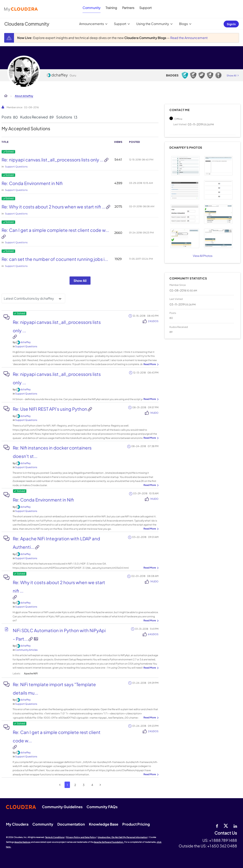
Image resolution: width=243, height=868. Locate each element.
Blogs (183, 24)
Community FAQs (102, 807)
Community (92, 8)
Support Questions (16, 167)
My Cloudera (17, 824)
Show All (80, 281)
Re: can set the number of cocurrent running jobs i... (55, 259)
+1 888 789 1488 (223, 840)
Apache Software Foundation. (109, 842)
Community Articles (26, 650)
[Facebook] (217, 826)
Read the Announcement (189, 38)
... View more (150, 364)
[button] (185, 166)
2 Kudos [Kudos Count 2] (153, 321)
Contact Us (226, 833)
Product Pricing (136, 824)
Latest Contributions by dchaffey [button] (29, 298)
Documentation (71, 824)
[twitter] (226, 826)
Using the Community (153, 24)
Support (145, 8)
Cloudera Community (27, 24)
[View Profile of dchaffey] (25, 342)
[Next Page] (100, 785)
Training (111, 8)
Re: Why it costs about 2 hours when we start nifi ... (54, 207)
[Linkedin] (235, 826)
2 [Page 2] (75, 785)
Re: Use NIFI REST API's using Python (50, 409)
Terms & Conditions (55, 837)
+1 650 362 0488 (222, 846)
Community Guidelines (62, 807)
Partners (128, 8)
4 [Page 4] (92, 785)
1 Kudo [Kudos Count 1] (154, 413)
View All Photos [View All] (203, 256)
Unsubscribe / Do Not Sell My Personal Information (122, 837)
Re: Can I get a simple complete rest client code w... (55, 230)
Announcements (92, 24)
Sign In (231, 24)
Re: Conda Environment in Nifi (32, 183)
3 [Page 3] (84, 785)
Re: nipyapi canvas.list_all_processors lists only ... (53, 160)
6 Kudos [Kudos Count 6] (153, 634)
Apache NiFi (31, 673)
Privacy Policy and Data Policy (81, 837)
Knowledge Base (104, 824)
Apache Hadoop (22, 842)
